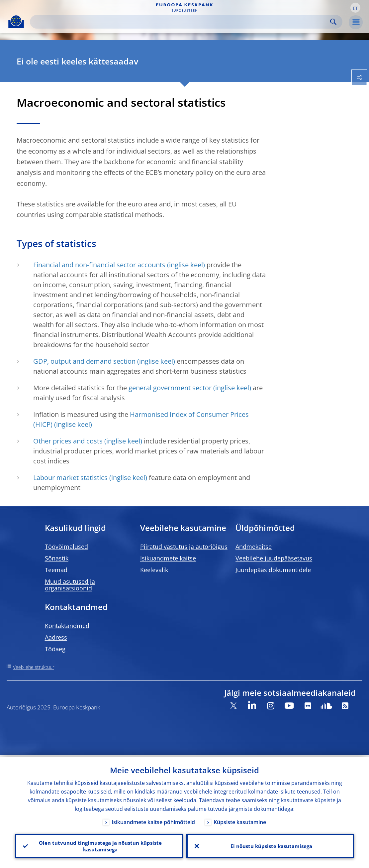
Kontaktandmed (67, 626)
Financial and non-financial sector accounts (99, 265)
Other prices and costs (68, 441)
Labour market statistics (70, 478)
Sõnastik (57, 558)
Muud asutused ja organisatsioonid (70, 585)
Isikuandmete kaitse (168, 558)
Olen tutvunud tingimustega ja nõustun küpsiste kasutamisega (99, 845)
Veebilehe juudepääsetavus (274, 558)
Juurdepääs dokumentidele (273, 570)
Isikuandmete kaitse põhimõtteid (153, 820)
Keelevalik (154, 570)
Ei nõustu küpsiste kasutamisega (270, 845)
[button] (355, 8)
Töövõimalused (66, 547)
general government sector (170, 388)
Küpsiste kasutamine (240, 820)
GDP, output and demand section (84, 361)
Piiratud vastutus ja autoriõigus (184, 547)
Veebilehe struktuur (34, 667)
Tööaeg (55, 649)
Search (333, 22)
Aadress (56, 637)
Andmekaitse (254, 547)
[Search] (181, 22)
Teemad (56, 570)
